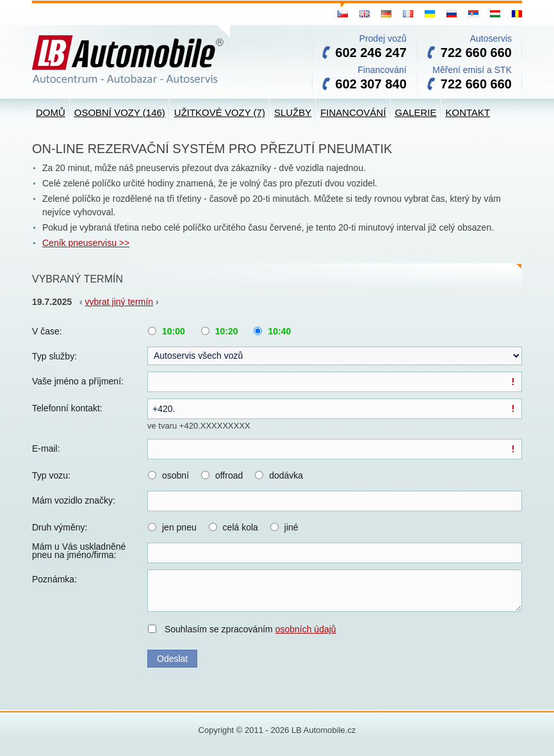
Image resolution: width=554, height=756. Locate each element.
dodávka (286, 475)
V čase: (47, 331)
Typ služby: (54, 356)
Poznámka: (54, 579)
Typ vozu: (51, 475)
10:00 (174, 331)
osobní (175, 475)
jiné (291, 527)
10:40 (279, 331)
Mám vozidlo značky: (74, 500)
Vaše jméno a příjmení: (78, 381)
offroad (229, 475)
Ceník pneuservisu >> (86, 243)
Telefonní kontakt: (67, 408)
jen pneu (179, 527)
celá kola (240, 527)
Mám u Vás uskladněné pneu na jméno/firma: (79, 551)
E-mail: (46, 448)
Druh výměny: (60, 527)
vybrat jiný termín (119, 302)
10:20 (227, 331)
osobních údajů (306, 629)
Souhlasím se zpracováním (250, 629)
